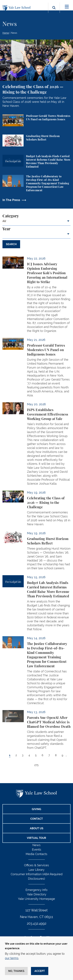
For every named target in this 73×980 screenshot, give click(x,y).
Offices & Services (36, 865)
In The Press (11, 200)
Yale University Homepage (36, 899)
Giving (36, 809)
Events (37, 850)
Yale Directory (37, 894)
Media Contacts (36, 854)
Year (6, 229)
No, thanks (16, 971)
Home (6, 33)
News (14, 33)
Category (11, 216)
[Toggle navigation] (67, 7)
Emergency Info (36, 890)
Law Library (36, 870)
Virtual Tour (36, 838)
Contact (37, 819)
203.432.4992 (37, 923)
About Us (37, 828)
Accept (40, 971)
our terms (12, 958)
